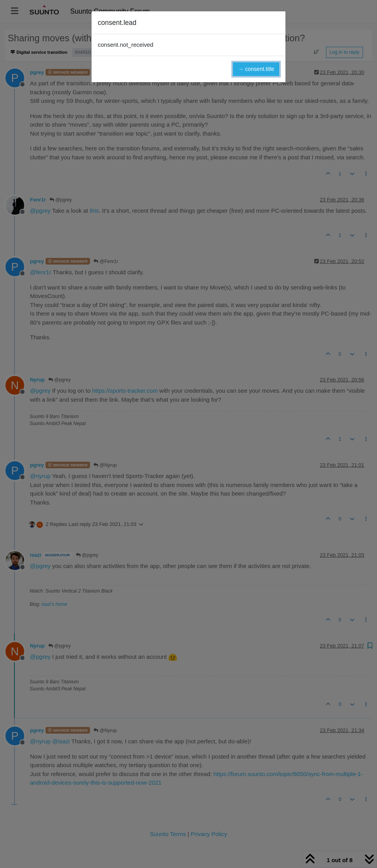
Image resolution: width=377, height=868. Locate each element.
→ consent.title (256, 69)
